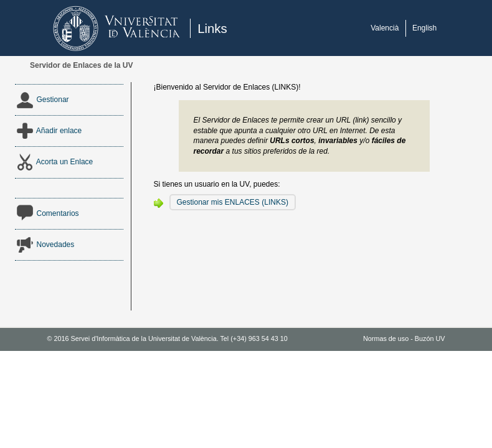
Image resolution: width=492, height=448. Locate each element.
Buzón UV (430, 338)
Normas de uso (386, 338)
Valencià (385, 28)
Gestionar (42, 100)
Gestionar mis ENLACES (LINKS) (233, 202)
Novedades (45, 245)
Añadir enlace (49, 131)
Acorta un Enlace (54, 162)
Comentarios (47, 213)
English (424, 28)
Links (212, 29)
